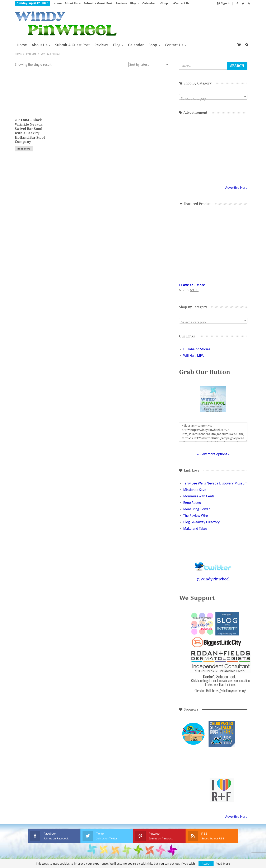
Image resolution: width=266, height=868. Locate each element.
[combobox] (213, 97)
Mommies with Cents (199, 496)
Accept (206, 864)
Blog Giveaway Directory (201, 522)
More (176, 3)
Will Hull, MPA (193, 356)
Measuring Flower (197, 509)
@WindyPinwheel (213, 579)
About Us (71, 3)
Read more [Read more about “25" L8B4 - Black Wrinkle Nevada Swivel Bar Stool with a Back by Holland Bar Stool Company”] (24, 149)
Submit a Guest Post (98, 3)
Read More (223, 864)
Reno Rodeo (192, 503)
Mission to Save (195, 490)
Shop (165, 3)
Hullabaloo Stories (197, 349)
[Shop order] (149, 65)
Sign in (224, 3)
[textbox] (213, 99)
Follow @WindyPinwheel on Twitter (213, 563)
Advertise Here (236, 188)
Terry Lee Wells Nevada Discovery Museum (215, 483)
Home (58, 3)
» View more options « (213, 454)
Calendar (149, 3)
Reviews (121, 3)
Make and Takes (195, 529)
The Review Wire (196, 516)
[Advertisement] (213, 149)
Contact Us (174, 45)
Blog (133, 3)
